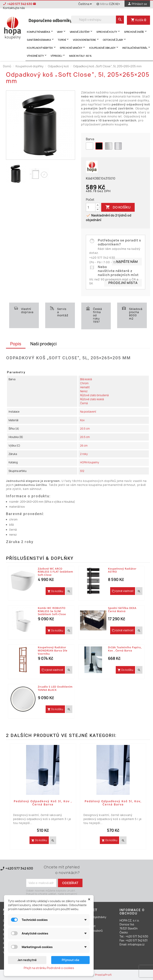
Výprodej (58, 55)
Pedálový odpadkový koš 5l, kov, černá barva (113, 803)
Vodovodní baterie (86, 39)
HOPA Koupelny (90, 462)
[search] (120, 20)
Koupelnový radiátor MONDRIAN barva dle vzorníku (53, 650)
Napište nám (127, 262)
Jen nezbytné (27, 960)
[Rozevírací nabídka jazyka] (86, 4)
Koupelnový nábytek (42, 47)
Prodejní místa (123, 283)
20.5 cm (85, 429)
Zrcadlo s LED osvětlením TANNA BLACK (55, 688)
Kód (89, 178)
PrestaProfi (103, 975)
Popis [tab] (16, 344)
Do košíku (118, 207)
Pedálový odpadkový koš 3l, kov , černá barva (43, 803)
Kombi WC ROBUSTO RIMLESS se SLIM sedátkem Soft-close (52, 611)
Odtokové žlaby (115, 39)
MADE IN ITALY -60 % (80, 56)
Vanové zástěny (81, 31)
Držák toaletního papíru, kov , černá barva (125, 649)
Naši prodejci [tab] (43, 344)
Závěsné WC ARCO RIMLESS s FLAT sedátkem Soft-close (55, 572)
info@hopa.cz (136, 944)
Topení (64, 39)
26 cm (84, 446)
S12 (82, 471)
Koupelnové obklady (104, 47)
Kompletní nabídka (40, 31)
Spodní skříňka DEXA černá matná (122, 610)
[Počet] (91, 207)
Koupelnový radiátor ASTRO (122, 570)
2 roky (84, 454)
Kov (82, 420)
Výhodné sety (37, 55)
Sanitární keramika (41, 39)
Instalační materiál (137, 47)
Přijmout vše (71, 960)
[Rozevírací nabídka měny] (115, 4)
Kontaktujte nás (18, 873)
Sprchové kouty (108, 31)
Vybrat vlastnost (123, 591)
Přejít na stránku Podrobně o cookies (49, 968)
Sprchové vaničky (73, 47)
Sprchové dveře (136, 31)
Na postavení (88, 412)
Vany (62, 31)
